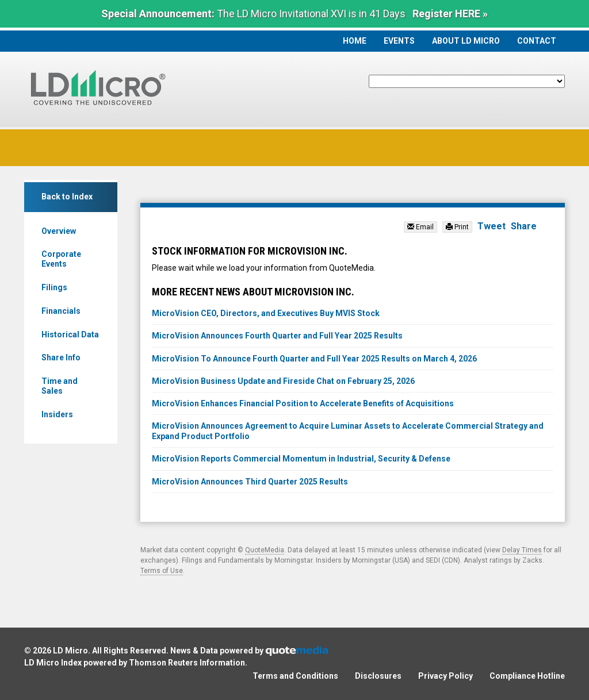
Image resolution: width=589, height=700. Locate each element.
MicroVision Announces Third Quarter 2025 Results (250, 482)
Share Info (61, 357)
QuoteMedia (265, 550)
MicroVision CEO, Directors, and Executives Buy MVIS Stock (266, 313)
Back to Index (67, 197)
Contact (537, 41)
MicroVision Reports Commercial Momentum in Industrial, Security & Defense (301, 459)
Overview (59, 231)
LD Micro (70, 651)
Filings (54, 287)
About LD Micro (466, 41)
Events (399, 41)
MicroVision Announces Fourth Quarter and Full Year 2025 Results (277, 336)
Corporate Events (61, 259)
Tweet (492, 226)
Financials (61, 311)
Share (524, 226)
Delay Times (522, 550)
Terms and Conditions (295, 676)
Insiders (57, 414)
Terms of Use (162, 571)
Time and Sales (60, 386)
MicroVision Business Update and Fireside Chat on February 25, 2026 (283, 381)
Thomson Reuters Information (187, 663)
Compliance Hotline (527, 676)
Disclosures (378, 676)
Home (355, 41)
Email (420, 227)
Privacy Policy (445, 676)
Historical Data (70, 334)
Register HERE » (450, 14)
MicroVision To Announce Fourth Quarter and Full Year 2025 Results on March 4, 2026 (314, 359)
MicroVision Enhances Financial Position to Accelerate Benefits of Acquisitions (303, 403)
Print (457, 227)
